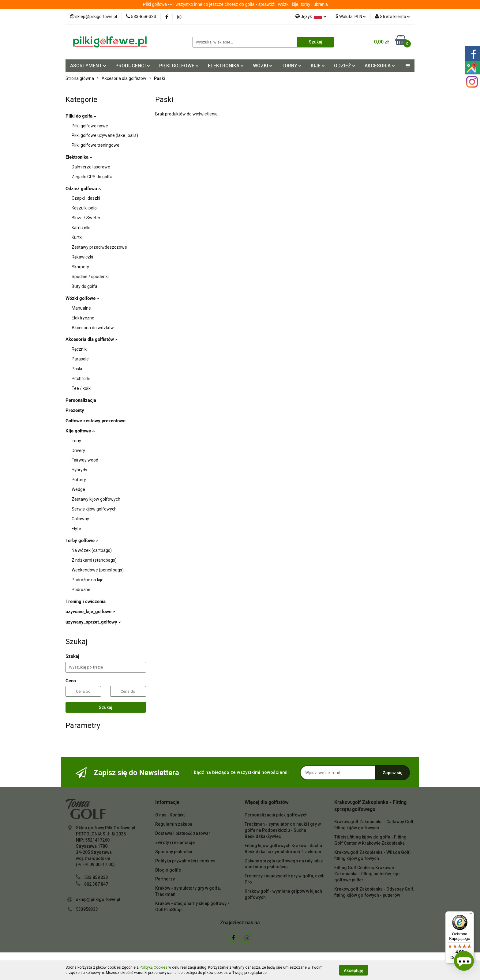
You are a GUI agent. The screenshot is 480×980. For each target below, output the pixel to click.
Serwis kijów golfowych (94, 509)
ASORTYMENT (88, 66)
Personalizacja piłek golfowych (276, 815)
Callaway (80, 519)
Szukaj (106, 707)
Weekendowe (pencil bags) (98, 570)
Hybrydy (79, 470)
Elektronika (79, 157)
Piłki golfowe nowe (90, 126)
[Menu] (470, 915)
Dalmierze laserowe (91, 167)
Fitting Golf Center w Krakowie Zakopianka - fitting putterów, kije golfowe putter (367, 874)
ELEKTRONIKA (226, 66)
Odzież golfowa (83, 189)
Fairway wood (85, 460)
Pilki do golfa (81, 116)
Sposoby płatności (174, 852)
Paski (77, 369)
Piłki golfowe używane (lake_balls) (105, 135)
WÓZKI (263, 66)
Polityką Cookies (154, 967)
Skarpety (80, 267)
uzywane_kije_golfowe (90, 612)
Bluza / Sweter (86, 218)
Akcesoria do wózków (93, 328)
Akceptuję (354, 970)
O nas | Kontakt (170, 815)
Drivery (78, 450)
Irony (76, 441)
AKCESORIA (380, 66)
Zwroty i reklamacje (175, 842)
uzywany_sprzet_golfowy (93, 622)
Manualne (81, 308)
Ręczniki (80, 349)
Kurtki (77, 237)
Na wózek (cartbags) (92, 550)
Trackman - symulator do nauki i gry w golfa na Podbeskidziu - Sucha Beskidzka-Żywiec (283, 830)
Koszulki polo (84, 208)
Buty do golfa (84, 286)
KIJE (318, 66)
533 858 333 (96, 877)
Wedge (78, 489)
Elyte (76, 529)
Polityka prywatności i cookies (185, 861)
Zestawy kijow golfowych (96, 499)
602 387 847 (96, 884)
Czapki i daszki (86, 198)
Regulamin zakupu (174, 824)
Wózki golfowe (82, 298)
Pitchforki (81, 379)
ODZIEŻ (345, 66)
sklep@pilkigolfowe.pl (98, 899)
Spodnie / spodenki (90, 277)
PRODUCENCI (133, 66)
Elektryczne (83, 318)
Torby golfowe (82, 541)
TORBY (292, 66)
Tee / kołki (82, 388)
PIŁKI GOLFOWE (179, 66)
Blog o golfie (168, 870)
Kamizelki (81, 228)
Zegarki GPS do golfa (92, 177)
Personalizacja (81, 400)
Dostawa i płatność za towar (183, 833)
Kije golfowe (80, 431)
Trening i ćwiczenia (86, 601)
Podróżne (81, 590)
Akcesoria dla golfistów (92, 339)
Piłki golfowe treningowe (96, 145)
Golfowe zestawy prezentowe (96, 421)
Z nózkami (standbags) (94, 560)
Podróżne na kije (88, 580)
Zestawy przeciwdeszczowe (99, 247)
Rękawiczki (82, 257)
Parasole (80, 359)
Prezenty (75, 410)
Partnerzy (165, 879)
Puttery (79, 480)
